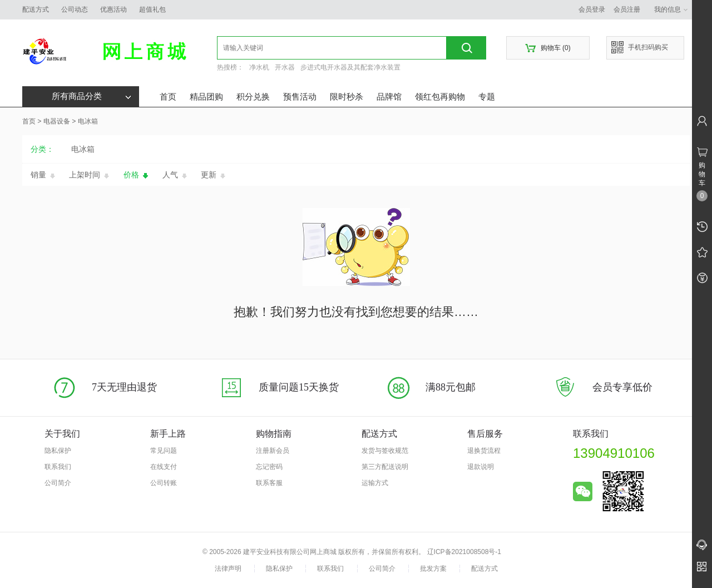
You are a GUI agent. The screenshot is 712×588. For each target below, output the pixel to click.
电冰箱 (88, 121)
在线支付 (164, 467)
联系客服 (269, 483)
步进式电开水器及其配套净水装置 (350, 67)
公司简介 (58, 483)
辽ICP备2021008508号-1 (464, 552)
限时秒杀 (347, 97)
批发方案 (433, 569)
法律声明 (228, 569)
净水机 (259, 67)
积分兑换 (253, 97)
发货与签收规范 (385, 451)
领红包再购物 (440, 97)
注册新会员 (273, 451)
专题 (487, 97)
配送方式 (36, 9)
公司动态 (75, 9)
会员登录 (592, 9)
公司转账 (164, 483)
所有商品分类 (92, 96)
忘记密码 (269, 467)
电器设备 (57, 121)
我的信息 (671, 9)
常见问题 (164, 451)
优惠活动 (113, 9)
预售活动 (300, 97)
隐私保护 (58, 451)
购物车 (548, 48)
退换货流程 (484, 451)
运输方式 (375, 483)
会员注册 (627, 9)
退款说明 (481, 467)
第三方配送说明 (385, 467)
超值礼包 (152, 9)
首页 (168, 97)
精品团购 (206, 97)
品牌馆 (389, 97)
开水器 (285, 67)
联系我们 (58, 467)
